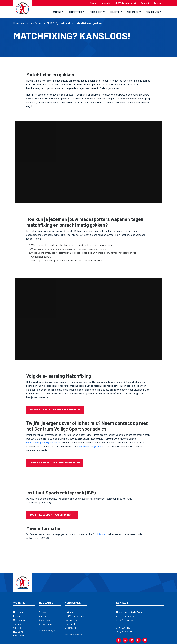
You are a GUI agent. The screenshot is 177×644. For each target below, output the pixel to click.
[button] (58, 12)
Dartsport (70, 612)
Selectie (17, 628)
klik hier (102, 534)
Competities (19, 620)
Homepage (19, 23)
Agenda (43, 616)
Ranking (17, 616)
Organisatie (45, 620)
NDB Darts (18, 632)
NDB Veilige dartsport (58, 23)
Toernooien (19, 624)
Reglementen (71, 624)
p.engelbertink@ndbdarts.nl (93, 446)
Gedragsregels (72, 620)
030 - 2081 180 (123, 628)
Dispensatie (70, 628)
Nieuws (42, 612)
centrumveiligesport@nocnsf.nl (43, 442)
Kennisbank (36, 23)
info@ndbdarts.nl (124, 632)
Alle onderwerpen (47, 630)
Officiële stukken (47, 624)
